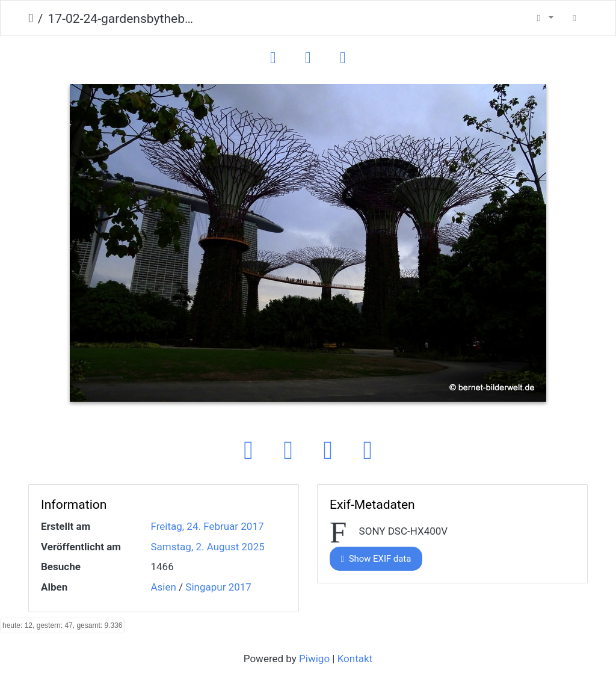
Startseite (31, 19)
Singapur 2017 (218, 587)
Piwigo (314, 659)
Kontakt (355, 659)
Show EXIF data (376, 559)
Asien (164, 587)
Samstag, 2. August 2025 (208, 547)
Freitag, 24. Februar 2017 (208, 526)
